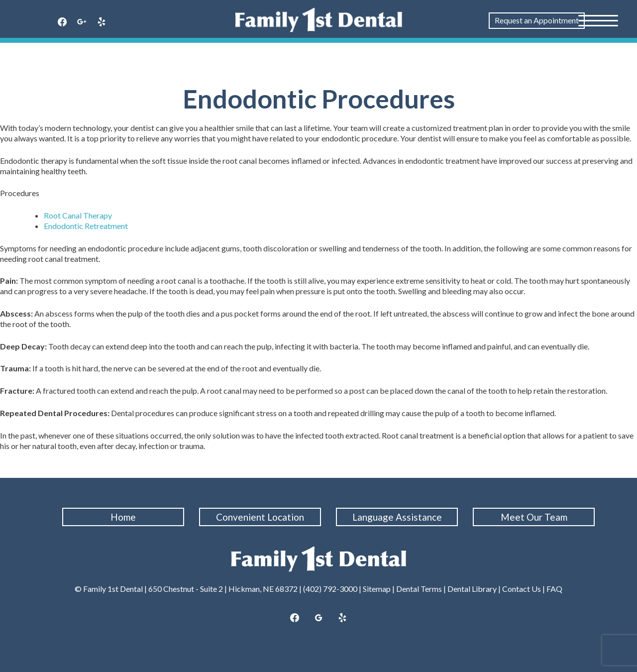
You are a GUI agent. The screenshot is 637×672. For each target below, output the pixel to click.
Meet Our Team (534, 517)
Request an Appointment (537, 20)
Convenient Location (260, 517)
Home (123, 517)
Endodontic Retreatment (86, 226)
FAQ (554, 589)
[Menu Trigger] (598, 20)
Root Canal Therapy (78, 215)
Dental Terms (419, 589)
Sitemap (377, 589)
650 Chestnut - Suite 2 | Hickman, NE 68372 (223, 589)
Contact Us (522, 589)
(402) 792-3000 (330, 589)
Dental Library (472, 589)
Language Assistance (397, 517)
